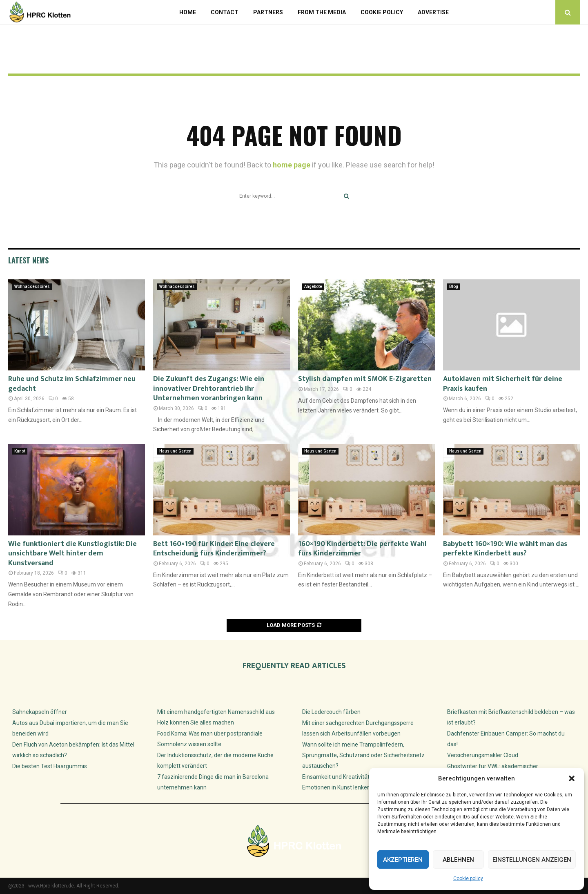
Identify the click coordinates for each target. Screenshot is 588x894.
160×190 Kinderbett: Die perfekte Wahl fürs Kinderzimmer (362, 549)
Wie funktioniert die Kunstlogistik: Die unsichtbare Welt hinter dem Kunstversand (72, 554)
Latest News (28, 260)
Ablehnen (458, 860)
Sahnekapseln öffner (40, 712)
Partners (268, 12)
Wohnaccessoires (32, 286)
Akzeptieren (403, 860)
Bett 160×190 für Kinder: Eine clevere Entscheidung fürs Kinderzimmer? (214, 549)
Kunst (20, 451)
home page (292, 165)
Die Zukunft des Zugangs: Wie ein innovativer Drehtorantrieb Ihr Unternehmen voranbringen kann (209, 389)
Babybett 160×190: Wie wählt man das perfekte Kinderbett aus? (505, 549)
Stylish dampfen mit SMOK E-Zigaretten (365, 379)
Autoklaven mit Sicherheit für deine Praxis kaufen (503, 384)
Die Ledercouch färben (331, 712)
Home (188, 12)
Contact (225, 12)
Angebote (313, 286)
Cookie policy (468, 878)
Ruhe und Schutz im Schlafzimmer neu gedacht (72, 384)
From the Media (322, 12)
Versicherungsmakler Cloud (483, 755)
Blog (454, 286)
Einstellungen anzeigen (532, 860)
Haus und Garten (175, 451)
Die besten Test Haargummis (50, 766)
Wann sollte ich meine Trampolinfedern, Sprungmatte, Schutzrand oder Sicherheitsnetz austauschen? (363, 755)
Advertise (433, 12)
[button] (572, 778)
